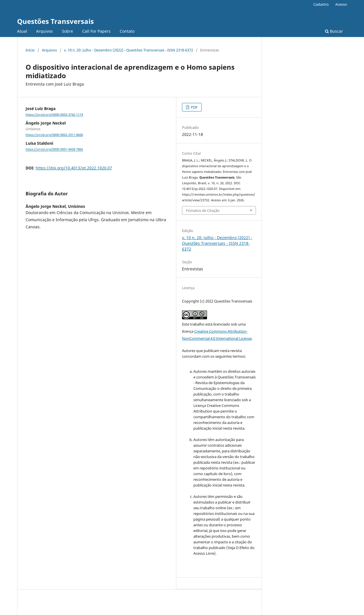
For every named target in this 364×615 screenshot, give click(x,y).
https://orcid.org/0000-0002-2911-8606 (54, 135)
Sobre (68, 31)
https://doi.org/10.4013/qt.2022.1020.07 (74, 168)
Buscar (334, 31)
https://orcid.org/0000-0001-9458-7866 (54, 150)
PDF (194, 107)
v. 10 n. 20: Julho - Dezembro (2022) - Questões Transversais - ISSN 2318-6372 (129, 50)
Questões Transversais (55, 21)
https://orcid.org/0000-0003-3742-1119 (54, 115)
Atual (22, 31)
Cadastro (321, 4)
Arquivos (45, 31)
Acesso (341, 4)
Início (30, 50)
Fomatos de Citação (203, 210)
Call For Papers (96, 31)
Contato (127, 31)
